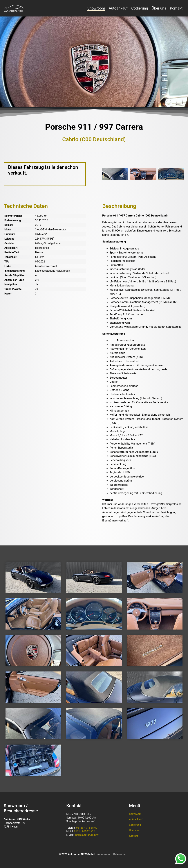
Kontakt (176, 8)
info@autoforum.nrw (87, 835)
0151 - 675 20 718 (85, 831)
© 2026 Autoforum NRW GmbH (77, 854)
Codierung (140, 8)
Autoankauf (118, 8)
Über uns (159, 8)
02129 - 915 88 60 (87, 828)
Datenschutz (121, 854)
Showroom (96, 8)
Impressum (103, 854)
